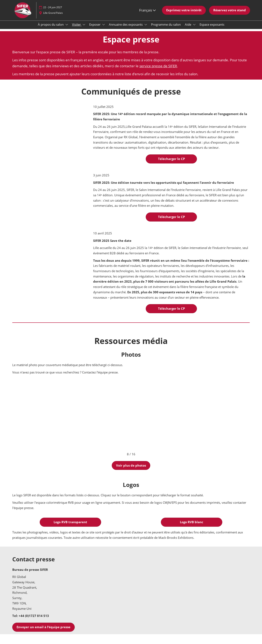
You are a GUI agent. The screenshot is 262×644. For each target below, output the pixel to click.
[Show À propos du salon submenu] (67, 29)
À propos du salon (51, 28)
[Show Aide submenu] (194, 29)
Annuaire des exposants (126, 28)
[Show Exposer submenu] (104, 29)
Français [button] (147, 14)
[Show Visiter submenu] (84, 29)
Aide (188, 28)
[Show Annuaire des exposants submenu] (146, 29)
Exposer (95, 28)
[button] (184, 14)
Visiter (77, 28)
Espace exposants (212, 28)
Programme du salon (166, 28)
